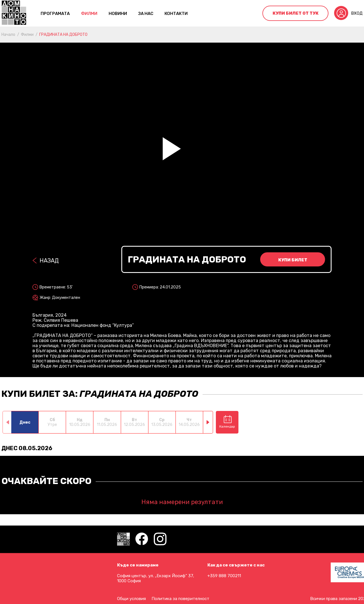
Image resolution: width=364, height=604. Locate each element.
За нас (146, 14)
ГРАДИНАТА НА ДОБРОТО (63, 35)
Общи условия (131, 599)
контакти (176, 14)
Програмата (55, 14)
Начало (8, 35)
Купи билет (293, 260)
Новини (118, 14)
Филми (89, 14)
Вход (357, 13)
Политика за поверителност (180, 599)
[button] (208, 422)
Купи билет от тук (296, 13)
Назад (49, 261)
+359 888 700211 (224, 576)
